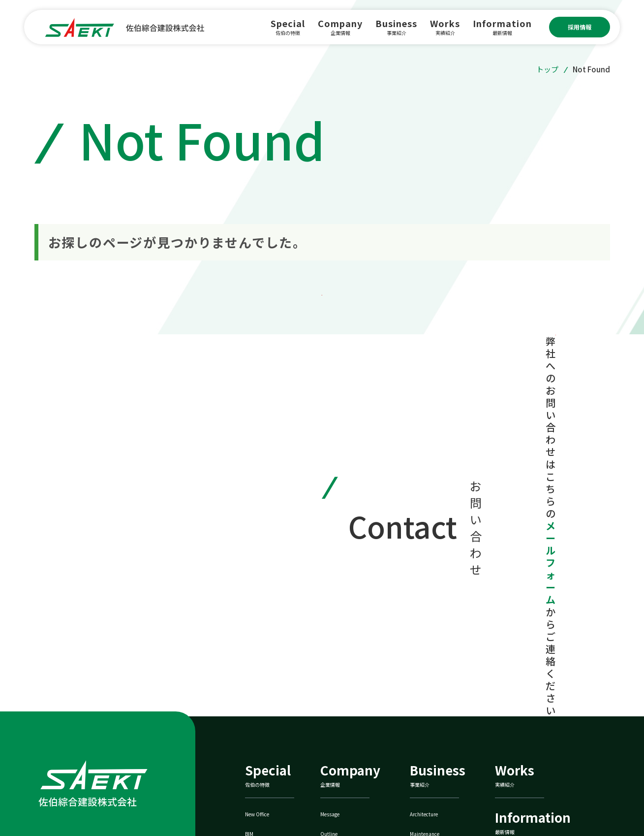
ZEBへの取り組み (444, 755)
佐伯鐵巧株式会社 (533, 755)
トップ (547, 69)
